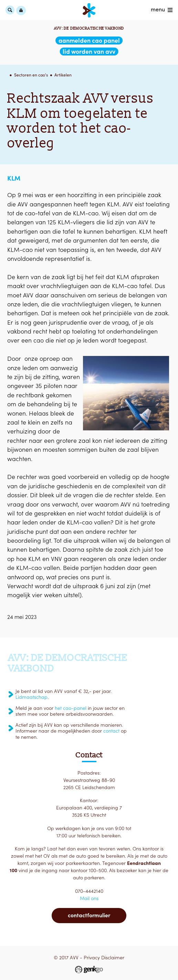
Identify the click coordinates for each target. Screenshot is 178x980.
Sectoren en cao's (31, 75)
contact (111, 731)
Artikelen (63, 75)
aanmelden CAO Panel (89, 40)
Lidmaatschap (32, 697)
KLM (14, 178)
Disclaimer (113, 958)
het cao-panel (71, 708)
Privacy (92, 958)
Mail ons (89, 898)
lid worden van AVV (89, 52)
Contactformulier (89, 915)
